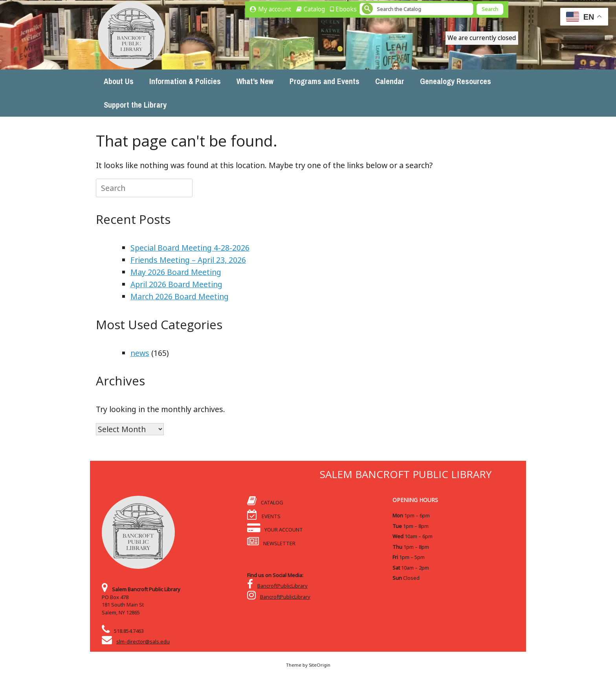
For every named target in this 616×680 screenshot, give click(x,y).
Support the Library (135, 105)
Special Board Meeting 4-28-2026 (190, 248)
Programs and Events (324, 81)
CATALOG (265, 502)
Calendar (390, 81)
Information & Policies (185, 81)
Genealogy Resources (456, 81)
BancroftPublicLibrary (282, 586)
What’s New (255, 81)
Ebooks (346, 9)
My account (275, 9)
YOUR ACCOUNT (275, 530)
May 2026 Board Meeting (176, 272)
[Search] (416, 9)
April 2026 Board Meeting (176, 284)
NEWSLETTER (271, 543)
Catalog (314, 9)
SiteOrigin (320, 665)
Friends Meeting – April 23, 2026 (188, 260)
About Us (119, 81)
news (140, 353)
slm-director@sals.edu (143, 642)
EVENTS (264, 516)
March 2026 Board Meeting (180, 296)
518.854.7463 (129, 631)
